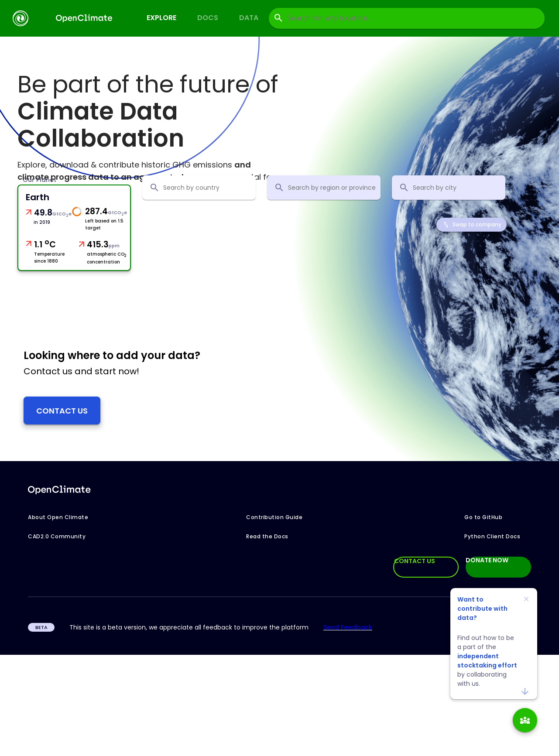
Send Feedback (348, 628)
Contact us (62, 411)
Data (249, 18)
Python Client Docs (492, 537)
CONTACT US (415, 561)
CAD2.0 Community (57, 537)
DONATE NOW (487, 561)
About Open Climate (58, 518)
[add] (525, 720)
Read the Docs (267, 537)
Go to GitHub (483, 518)
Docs (208, 18)
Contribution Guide (274, 518)
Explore (161, 18)
